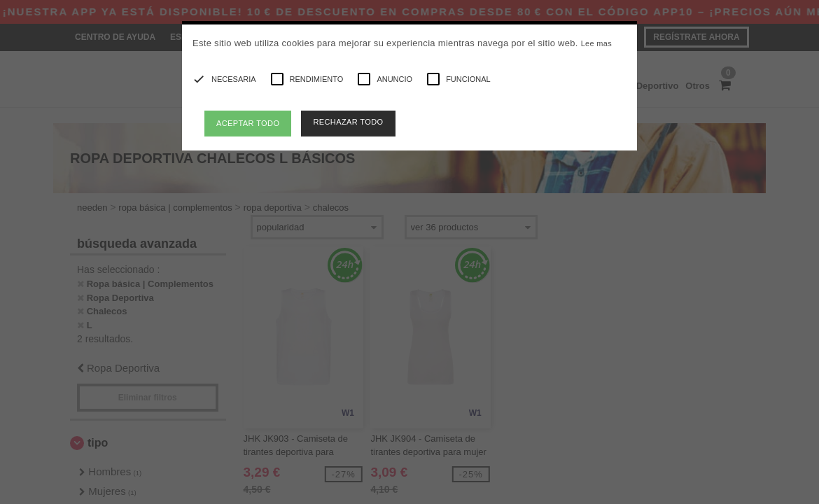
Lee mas (596, 43)
